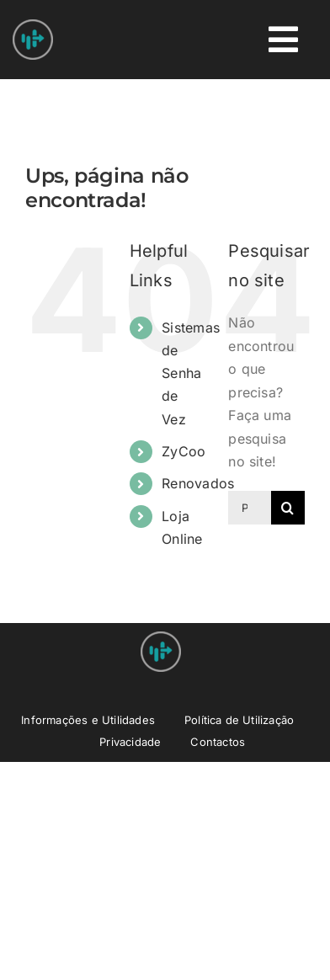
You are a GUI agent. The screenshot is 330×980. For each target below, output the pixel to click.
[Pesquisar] (288, 508)
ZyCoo (184, 451)
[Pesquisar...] (250, 508)
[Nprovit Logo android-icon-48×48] (161, 638)
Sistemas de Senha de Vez (191, 373)
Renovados (198, 483)
